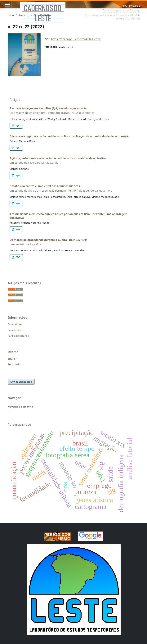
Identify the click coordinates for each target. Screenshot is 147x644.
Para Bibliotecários (18, 336)
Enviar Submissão (21, 382)
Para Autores (15, 330)
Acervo (22, 15)
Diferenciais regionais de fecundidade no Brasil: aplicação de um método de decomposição (70, 136)
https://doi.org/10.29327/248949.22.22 (76, 39)
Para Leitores (15, 324)
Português (14, 364)
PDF (18, 126)
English (12, 359)
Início (11, 15)
